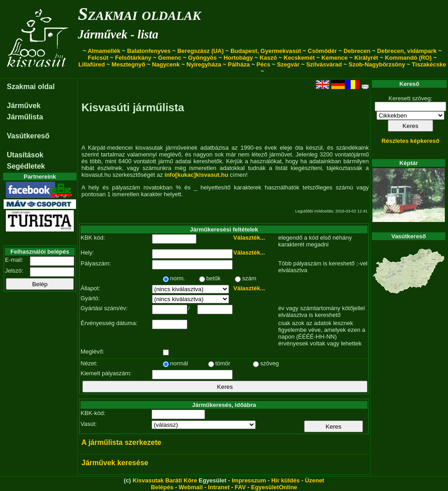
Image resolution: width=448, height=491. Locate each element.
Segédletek (26, 166)
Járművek (24, 106)
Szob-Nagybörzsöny (377, 64)
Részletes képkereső (410, 141)
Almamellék (104, 51)
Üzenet (315, 480)
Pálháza (239, 64)
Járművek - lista (118, 34)
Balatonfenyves (149, 51)
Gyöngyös (202, 58)
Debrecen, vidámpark (407, 51)
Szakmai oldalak (139, 14)
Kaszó (268, 58)
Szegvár (288, 64)
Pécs (263, 64)
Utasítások (25, 155)
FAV (240, 487)
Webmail (191, 487)
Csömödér (322, 51)
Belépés (162, 487)
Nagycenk (166, 64)
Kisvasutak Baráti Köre (165, 480)
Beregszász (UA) (201, 51)
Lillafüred (92, 64)
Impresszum (249, 480)
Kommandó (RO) (408, 58)
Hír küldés (285, 480)
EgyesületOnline (274, 487)
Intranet (219, 487)
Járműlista (25, 117)
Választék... (249, 238)
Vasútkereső (28, 136)
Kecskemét (299, 58)
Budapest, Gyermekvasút (266, 51)
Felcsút (98, 58)
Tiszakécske (429, 64)
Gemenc (169, 58)
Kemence (334, 58)
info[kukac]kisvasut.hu (197, 175)
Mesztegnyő (129, 64)
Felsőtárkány (133, 58)
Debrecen (357, 51)
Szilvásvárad (324, 64)
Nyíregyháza (204, 64)
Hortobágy (238, 58)
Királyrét (366, 58)
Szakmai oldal (31, 87)
